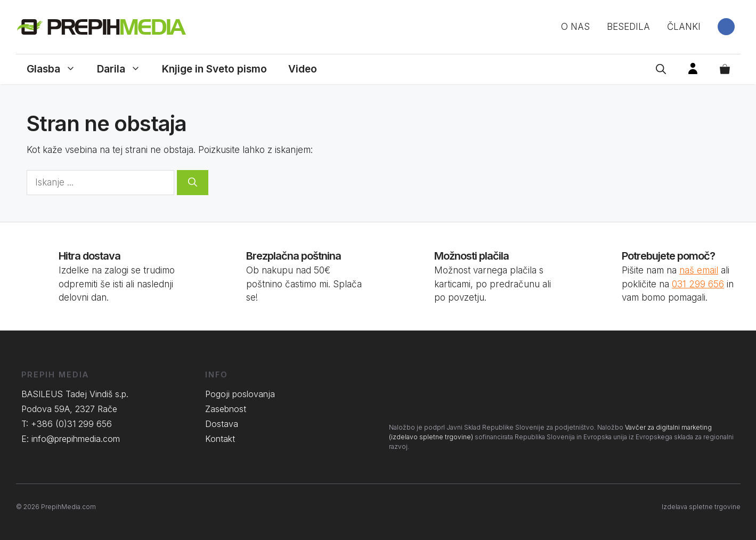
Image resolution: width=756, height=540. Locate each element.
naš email (699, 270)
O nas (575, 27)
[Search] (193, 183)
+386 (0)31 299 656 (71, 424)
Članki (684, 27)
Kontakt (220, 439)
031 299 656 (698, 284)
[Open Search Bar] (661, 69)
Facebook (726, 27)
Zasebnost (226, 409)
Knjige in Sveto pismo (214, 69)
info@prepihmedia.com (76, 439)
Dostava (222, 424)
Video (303, 69)
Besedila (628, 27)
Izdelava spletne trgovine (701, 507)
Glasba (56, 69)
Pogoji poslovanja (240, 394)
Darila (124, 69)
